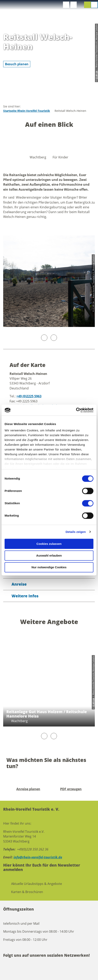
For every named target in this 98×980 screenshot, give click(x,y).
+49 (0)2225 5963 (29, 396)
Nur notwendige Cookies (49, 567)
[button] (66, 5)
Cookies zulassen (49, 544)
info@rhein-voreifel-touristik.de (38, 857)
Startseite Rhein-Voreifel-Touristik (27, 111)
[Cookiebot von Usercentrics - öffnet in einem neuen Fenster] (76, 410)
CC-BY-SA (93, 702)
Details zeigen (76, 532)
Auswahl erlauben (49, 555)
